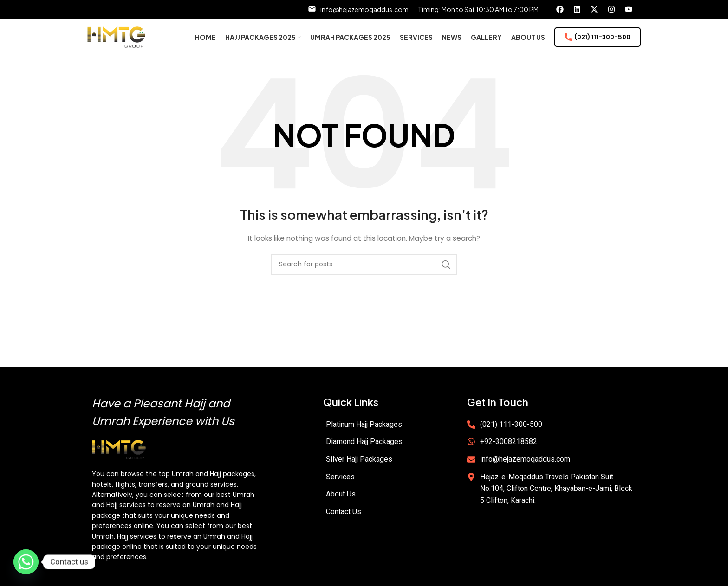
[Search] (364, 277)
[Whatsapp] (26, 562)
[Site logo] (116, 43)
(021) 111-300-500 (598, 43)
